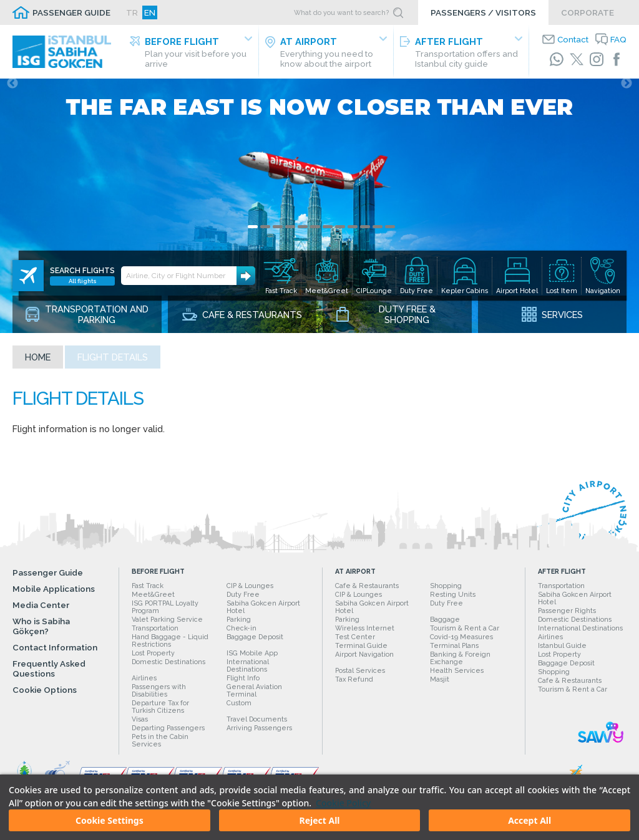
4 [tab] (290, 234)
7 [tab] (328, 234)
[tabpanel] (319, 210)
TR (132, 12)
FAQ (618, 39)
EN (150, 12)
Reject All (319, 820)
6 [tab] (315, 234)
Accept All (529, 820)
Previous (12, 91)
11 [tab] (378, 234)
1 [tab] (253, 234)
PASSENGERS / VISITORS (483, 12)
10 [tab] (365, 234)
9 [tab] (353, 234)
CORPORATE (588, 12)
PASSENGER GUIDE (71, 12)
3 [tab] (278, 234)
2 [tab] (265, 234)
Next (627, 91)
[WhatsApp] (557, 59)
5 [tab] (303, 234)
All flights (83, 271)
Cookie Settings (110, 820)
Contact (573, 39)
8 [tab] (340, 234)
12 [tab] (390, 234)
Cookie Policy (343, 803)
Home (38, 364)
